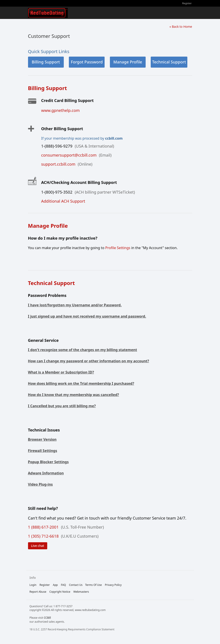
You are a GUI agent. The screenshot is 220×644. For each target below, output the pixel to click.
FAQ (63, 585)
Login (33, 585)
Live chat (38, 546)
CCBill (47, 618)
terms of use (94, 585)
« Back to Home (181, 27)
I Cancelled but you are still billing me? (62, 406)
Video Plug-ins (40, 484)
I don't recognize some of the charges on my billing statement (83, 350)
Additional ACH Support (63, 201)
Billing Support (46, 62)
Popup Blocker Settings (48, 462)
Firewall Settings (43, 451)
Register (187, 3)
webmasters (81, 592)
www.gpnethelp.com (61, 110)
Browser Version (42, 439)
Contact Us (76, 585)
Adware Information (46, 473)
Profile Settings (118, 248)
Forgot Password (87, 62)
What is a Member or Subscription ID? (61, 372)
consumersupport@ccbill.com (69, 155)
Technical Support (169, 62)
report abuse (38, 592)
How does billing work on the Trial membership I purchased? (81, 383)
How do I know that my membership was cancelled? (74, 395)
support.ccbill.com (58, 164)
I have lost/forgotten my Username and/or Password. (75, 305)
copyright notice (60, 592)
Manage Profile (128, 62)
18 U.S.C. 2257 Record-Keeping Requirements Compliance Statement (72, 629)
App (55, 585)
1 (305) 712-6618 (43, 536)
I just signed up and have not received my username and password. (87, 316)
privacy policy (113, 585)
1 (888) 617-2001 (43, 527)
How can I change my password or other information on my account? (89, 361)
